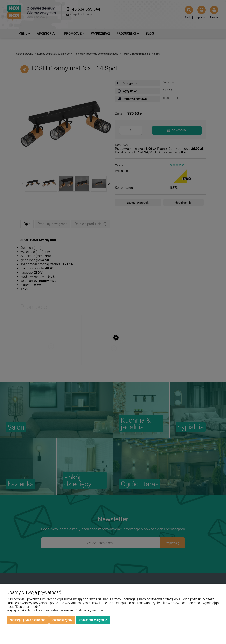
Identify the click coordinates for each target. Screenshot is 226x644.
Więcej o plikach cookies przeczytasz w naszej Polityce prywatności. (56, 610)
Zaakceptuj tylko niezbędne (28, 620)
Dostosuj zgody (62, 620)
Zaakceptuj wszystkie (93, 620)
